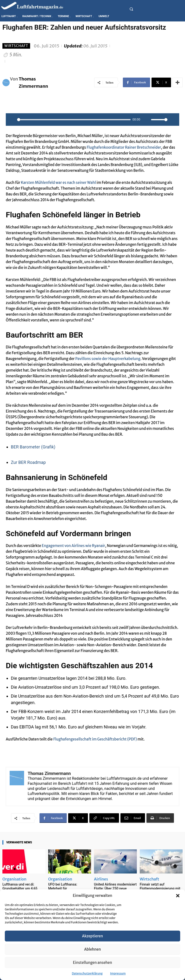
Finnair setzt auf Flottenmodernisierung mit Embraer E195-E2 (158, 888)
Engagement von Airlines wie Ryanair (73, 546)
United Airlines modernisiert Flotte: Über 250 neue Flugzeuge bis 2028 (114, 888)
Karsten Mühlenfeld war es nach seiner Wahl (58, 183)
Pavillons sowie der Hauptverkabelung (108, 359)
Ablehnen (92, 949)
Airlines (101, 879)
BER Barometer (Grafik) (33, 447)
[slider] (74, 120)
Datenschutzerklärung (87, 973)
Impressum (118, 973)
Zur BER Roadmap (28, 462)
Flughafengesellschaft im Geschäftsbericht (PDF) (95, 739)
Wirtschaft (16, 46)
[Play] (12, 120)
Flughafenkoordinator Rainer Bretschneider (124, 147)
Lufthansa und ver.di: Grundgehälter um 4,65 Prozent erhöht (18, 888)
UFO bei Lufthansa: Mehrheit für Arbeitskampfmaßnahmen (69, 886)
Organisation (14, 879)
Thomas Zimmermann (33, 83)
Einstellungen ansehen (92, 963)
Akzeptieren (93, 936)
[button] (178, 896)
